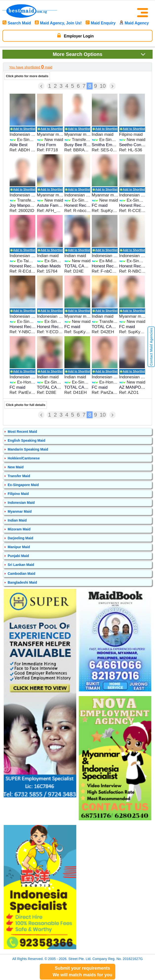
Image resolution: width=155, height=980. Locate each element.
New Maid (16, 467)
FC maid (100, 205)
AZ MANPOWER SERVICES (132, 387)
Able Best (19, 145)
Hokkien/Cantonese (24, 458)
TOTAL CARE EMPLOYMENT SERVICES (78, 266)
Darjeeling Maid (20, 538)
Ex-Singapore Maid (23, 485)
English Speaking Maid (26, 440)
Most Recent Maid (22, 432)
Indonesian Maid (21, 503)
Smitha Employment (105, 145)
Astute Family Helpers (50, 205)
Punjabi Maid (18, 556)
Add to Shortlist (24, 129)
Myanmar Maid (20, 511)
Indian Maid (17, 520)
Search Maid (17, 23)
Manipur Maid (19, 547)
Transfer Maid (19, 476)
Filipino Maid (18, 494)
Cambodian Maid (21, 574)
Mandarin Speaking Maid (28, 449)
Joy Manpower (23, 205)
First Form (47, 145)
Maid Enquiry (101, 23)
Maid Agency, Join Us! (58, 23)
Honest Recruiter (78, 205)
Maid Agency (134, 23)
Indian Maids (49, 266)
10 (103, 86)
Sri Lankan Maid (21, 565)
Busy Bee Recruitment (78, 145)
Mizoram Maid (19, 529)
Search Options (99, 54)
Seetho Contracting (132, 145)
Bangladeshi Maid (22, 582)
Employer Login (75, 35)
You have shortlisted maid (31, 67)
